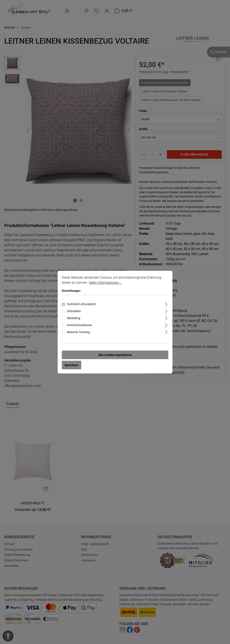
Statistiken (74, 311)
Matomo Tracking (78, 332)
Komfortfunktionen (80, 325)
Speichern (71, 365)
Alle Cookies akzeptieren (115, 355)
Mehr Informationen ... (105, 282)
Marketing (74, 318)
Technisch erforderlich (81, 304)
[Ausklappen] (166, 304)
